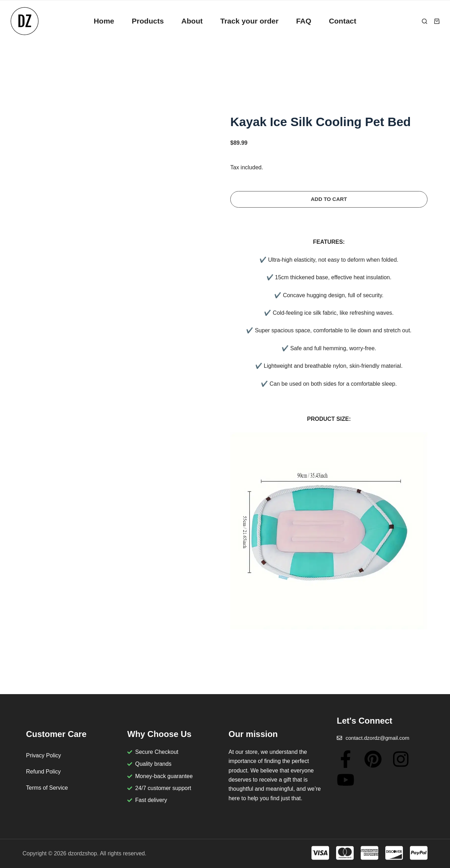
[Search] (425, 21)
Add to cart (329, 199)
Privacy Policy (44, 755)
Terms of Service (47, 788)
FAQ (304, 21)
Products (148, 21)
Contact (342, 21)
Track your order (249, 21)
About (192, 21)
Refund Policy (43, 772)
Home (104, 21)
